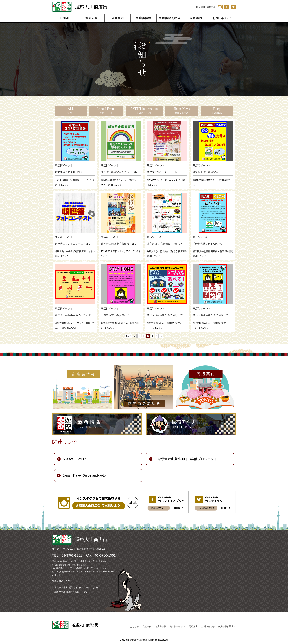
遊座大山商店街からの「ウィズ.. (74, 315)
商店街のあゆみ (170, 18)
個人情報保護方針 (206, 7)
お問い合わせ (222, 18)
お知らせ (91, 18)
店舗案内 (118, 18)
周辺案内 (196, 18)
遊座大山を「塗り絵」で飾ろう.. (165, 244)
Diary (217, 110)
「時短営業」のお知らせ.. (208, 244)
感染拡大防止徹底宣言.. (206, 172)
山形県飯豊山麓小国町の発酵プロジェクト (186, 459)
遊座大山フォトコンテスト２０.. (74, 244)
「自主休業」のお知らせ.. (116, 315)
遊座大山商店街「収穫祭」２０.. (120, 244)
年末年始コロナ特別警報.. (70, 172)
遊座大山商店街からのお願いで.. (165, 315)
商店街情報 (144, 18)
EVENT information (144, 110)
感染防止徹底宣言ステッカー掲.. (120, 172)
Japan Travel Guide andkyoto (84, 475)
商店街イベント (64, 165)
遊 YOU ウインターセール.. (163, 172)
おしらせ (134, 627)
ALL (71, 110)
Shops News (182, 110)
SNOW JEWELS (75, 459)
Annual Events (106, 110)
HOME (65, 18)
